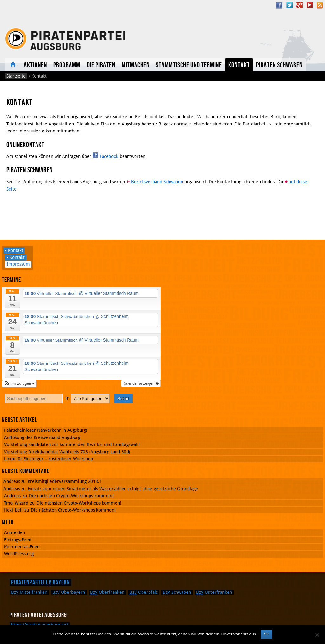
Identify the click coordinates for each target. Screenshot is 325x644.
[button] (19, 383)
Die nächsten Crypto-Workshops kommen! (71, 496)
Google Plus (300, 5)
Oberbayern (69, 592)
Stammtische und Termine (189, 65)
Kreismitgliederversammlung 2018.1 (65, 481)
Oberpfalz (144, 592)
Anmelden (15, 532)
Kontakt (239, 65)
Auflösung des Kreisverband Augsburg (42, 437)
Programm (67, 65)
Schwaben (177, 592)
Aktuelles (13, 65)
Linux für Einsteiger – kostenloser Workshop (49, 459)
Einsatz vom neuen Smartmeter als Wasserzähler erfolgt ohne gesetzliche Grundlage (113, 489)
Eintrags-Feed (18, 540)
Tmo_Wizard (16, 503)
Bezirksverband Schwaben (157, 182)
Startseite (16, 76)
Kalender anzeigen (141, 383)
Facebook (279, 5)
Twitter (289, 5)
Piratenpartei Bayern (40, 582)
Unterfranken (214, 592)
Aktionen (35, 65)
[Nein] (317, 635)
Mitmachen (136, 65)
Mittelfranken (29, 592)
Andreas (12, 496)
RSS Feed (320, 5)
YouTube (310, 5)
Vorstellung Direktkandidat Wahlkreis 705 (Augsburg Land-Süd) (67, 452)
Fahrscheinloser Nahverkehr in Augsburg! (46, 430)
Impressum (18, 264)
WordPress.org (19, 554)
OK (266, 634)
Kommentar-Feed (22, 547)
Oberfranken (107, 592)
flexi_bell (13, 510)
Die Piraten (101, 65)
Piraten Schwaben (279, 65)
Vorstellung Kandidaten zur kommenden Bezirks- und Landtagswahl (72, 444)
